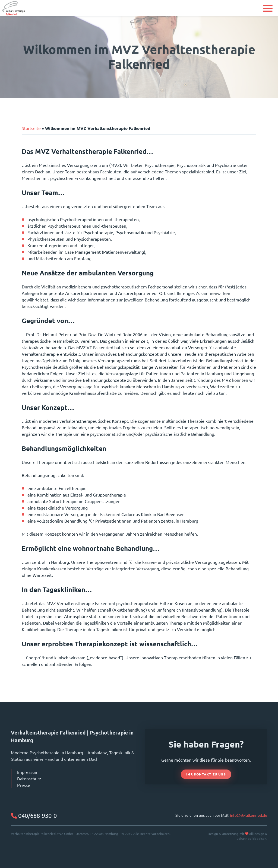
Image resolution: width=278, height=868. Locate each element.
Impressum (28, 772)
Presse (24, 785)
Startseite (31, 128)
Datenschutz (29, 778)
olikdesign (257, 834)
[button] (268, 8)
